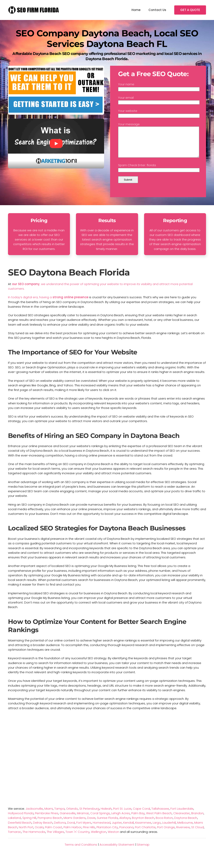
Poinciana (126, 833)
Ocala (39, 833)
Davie (91, 824)
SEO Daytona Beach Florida (69, 278)
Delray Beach (43, 829)
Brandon (197, 819)
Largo (157, 829)
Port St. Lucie (122, 815)
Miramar (83, 819)
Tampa (60, 815)
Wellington (99, 838)
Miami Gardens (75, 824)
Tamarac (15, 838)
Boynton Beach (143, 824)
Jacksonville (34, 815)
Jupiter (117, 829)
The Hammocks (34, 838)
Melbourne (185, 829)
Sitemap (143, 851)
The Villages (55, 838)
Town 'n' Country (78, 838)
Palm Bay (138, 819)
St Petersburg (89, 815)
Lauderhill (169, 829)
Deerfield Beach (20, 829)
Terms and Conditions (81, 851)
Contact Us (157, 10)
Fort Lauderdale (182, 815)
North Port (26, 833)
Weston (113, 838)
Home (136, 10)
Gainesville (68, 819)
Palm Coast (54, 833)
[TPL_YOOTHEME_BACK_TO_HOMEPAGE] (34, 10)
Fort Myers (84, 829)
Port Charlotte (145, 833)
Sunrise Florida (107, 824)
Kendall (129, 829)
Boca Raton (164, 824)
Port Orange (166, 833)
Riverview (183, 833)
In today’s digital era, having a (30, 303)
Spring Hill (29, 824)
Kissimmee (143, 829)
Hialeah (106, 815)
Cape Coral (141, 815)
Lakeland (14, 824)
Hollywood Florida (21, 819)
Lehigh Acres (121, 819)
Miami (49, 815)
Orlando (72, 815)
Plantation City (107, 833)
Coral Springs (100, 819)
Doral (71, 829)
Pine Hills (89, 833)
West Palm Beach (159, 819)
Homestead (102, 829)
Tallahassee (160, 815)
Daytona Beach (186, 824)
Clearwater (182, 819)
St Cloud (198, 833)
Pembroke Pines (47, 819)
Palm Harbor (73, 833)
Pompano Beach (50, 824)
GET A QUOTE (190, 10)
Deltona (60, 829)
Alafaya (125, 824)
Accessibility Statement (117, 851)
